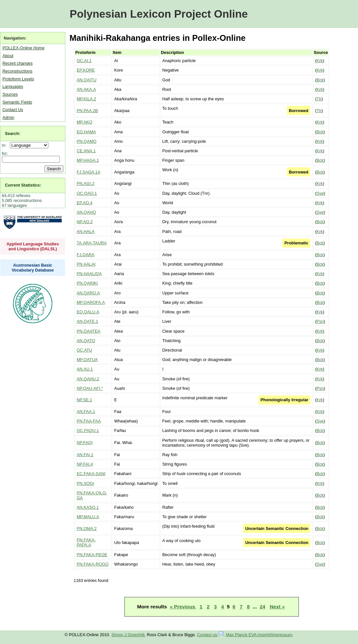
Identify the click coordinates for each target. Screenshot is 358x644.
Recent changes (17, 63)
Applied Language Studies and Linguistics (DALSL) (33, 246)
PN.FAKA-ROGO (93, 564)
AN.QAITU (87, 80)
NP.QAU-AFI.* (90, 388)
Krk (320, 61)
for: (5, 153)
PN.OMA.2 (87, 528)
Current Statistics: (23, 185)
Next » (277, 607)
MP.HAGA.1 (88, 160)
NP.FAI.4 (85, 464)
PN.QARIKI (87, 283)
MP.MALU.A (88, 517)
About (8, 56)
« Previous (183, 607)
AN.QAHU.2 (88, 379)
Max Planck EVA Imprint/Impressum (259, 635)
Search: (13, 133)
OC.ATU (84, 350)
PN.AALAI (86, 264)
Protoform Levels (18, 79)
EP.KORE (86, 70)
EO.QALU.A (88, 312)
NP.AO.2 (85, 222)
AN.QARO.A (88, 293)
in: (5, 145)
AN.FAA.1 (86, 412)
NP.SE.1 (84, 400)
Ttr (319, 99)
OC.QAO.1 (87, 193)
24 (262, 607)
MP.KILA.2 (87, 99)
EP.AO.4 (85, 203)
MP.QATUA (87, 360)
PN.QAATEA (89, 331)
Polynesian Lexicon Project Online (159, 14)
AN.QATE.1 (88, 321)
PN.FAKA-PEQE (92, 555)
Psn (320, 321)
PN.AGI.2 (86, 183)
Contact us (211, 635)
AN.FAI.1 (85, 455)
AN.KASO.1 (88, 507)
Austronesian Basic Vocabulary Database (33, 268)
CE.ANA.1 (86, 151)
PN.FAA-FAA (89, 421)
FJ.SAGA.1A (89, 172)
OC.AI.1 (84, 61)
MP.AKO (85, 122)
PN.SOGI (85, 483)
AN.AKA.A (86, 89)
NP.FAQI (85, 443)
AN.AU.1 (85, 369)
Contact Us (13, 110)
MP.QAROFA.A (91, 302)
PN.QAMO (87, 141)
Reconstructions (17, 71)
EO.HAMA (86, 132)
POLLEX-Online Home (23, 48)
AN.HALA (86, 231)
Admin (8, 117)
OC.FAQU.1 (88, 430)
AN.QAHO (86, 212)
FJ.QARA (86, 255)
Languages (13, 86)
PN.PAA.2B (87, 111)
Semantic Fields (17, 102)
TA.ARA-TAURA (92, 243)
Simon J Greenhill (128, 635)
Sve (320, 193)
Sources (10, 94)
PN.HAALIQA (89, 274)
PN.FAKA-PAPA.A (86, 542)
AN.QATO (86, 341)
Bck (320, 80)
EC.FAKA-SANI (91, 474)
